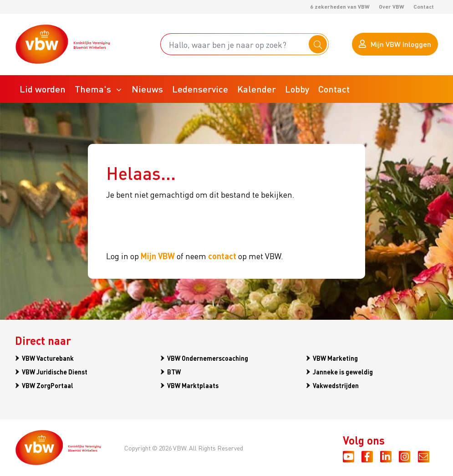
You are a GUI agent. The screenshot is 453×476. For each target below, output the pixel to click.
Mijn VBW (158, 256)
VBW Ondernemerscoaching (208, 358)
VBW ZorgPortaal (48, 385)
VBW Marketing (335, 358)
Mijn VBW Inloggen (395, 44)
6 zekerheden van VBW (340, 7)
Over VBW (392, 7)
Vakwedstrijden (336, 385)
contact (222, 256)
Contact (424, 7)
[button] (99, 89)
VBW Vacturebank (48, 358)
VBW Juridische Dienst (55, 372)
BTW (174, 372)
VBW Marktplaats (193, 385)
